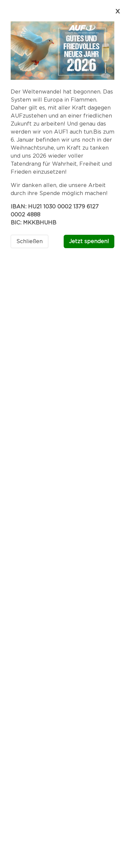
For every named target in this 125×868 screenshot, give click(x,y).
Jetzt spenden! (89, 241)
